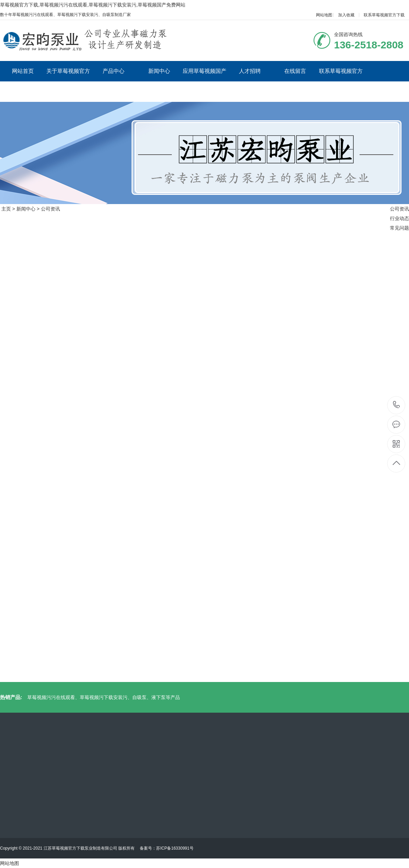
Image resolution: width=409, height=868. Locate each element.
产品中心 (113, 71)
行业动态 (399, 218)
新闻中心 (159, 71)
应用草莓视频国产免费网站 (204, 81)
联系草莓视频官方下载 (384, 15)
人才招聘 (250, 71)
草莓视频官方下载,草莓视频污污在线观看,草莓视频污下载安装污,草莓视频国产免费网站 (93, 5)
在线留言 (295, 71)
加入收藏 (346, 15)
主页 (6, 209)
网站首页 (23, 71)
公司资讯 (50, 209)
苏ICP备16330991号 (175, 848)
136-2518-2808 (397, 405)
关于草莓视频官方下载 (68, 81)
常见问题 (399, 228)
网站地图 (324, 15)
